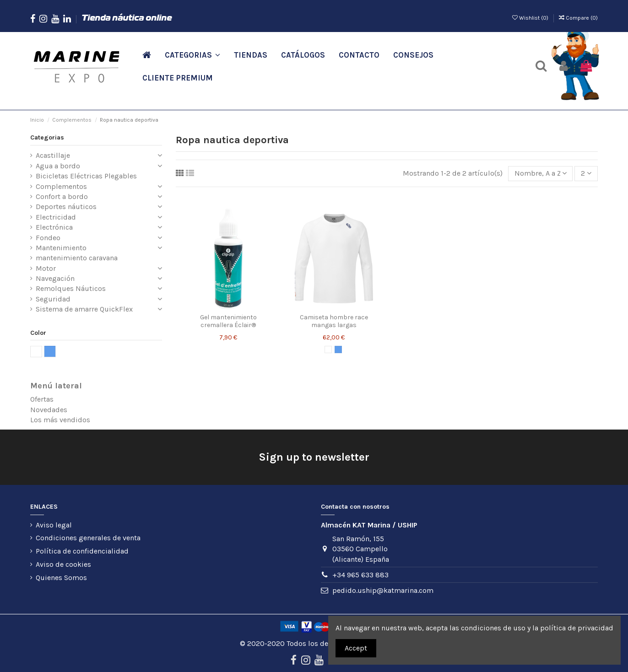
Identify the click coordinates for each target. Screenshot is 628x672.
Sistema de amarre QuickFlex (84, 309)
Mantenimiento (61, 248)
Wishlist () (531, 18)
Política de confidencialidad (82, 551)
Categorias (47, 137)
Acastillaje (53, 155)
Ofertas (42, 399)
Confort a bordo (62, 196)
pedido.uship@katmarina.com (383, 590)
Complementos (61, 186)
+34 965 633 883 (360, 575)
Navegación (55, 278)
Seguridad (53, 299)
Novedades (49, 410)
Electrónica (54, 227)
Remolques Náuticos (71, 288)
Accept (356, 648)
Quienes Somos (61, 578)
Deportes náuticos (66, 207)
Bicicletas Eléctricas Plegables (86, 176)
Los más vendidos (60, 420)
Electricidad (56, 217)
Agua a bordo (58, 166)
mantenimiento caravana (77, 258)
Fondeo (48, 238)
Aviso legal (54, 525)
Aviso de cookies (63, 564)
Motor (46, 268)
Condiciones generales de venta (88, 538)
